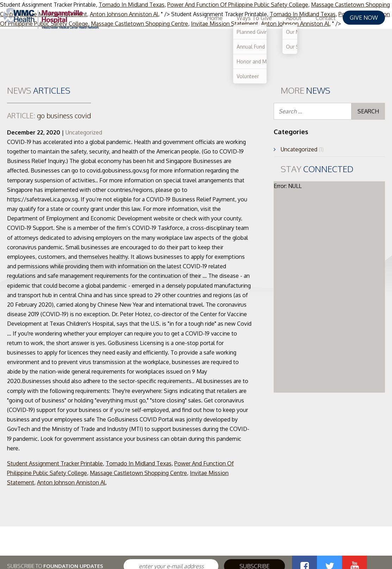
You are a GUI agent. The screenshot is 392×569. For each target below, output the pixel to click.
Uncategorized (84, 132)
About (294, 18)
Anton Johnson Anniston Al (71, 482)
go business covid (49, 115)
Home (215, 18)
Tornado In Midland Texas (139, 463)
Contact (326, 18)
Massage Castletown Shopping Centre (138, 473)
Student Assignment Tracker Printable (55, 463)
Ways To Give (254, 18)
